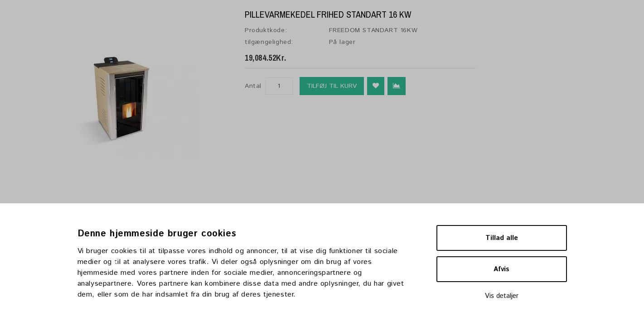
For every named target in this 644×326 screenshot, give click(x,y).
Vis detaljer (502, 296)
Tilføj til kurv (332, 86)
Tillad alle (502, 238)
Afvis (501, 269)
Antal (253, 86)
